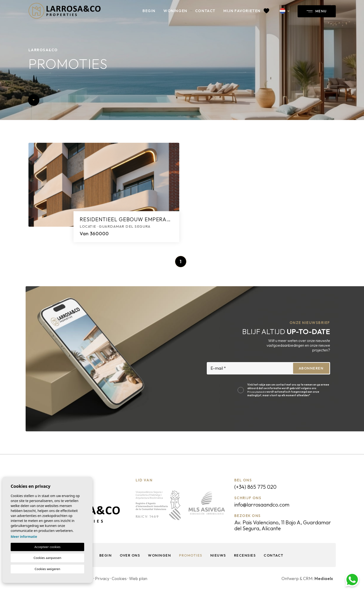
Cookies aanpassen (48, 558)
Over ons (130, 555)
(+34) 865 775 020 (255, 487)
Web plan (138, 578)
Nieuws (218, 555)
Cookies (119, 578)
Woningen (175, 11)
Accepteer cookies (47, 547)
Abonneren (311, 368)
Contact (205, 11)
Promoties (191, 555)
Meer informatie (24, 537)
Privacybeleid (256, 392)
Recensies (245, 555)
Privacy (102, 578)
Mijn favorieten (246, 11)
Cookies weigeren (47, 569)
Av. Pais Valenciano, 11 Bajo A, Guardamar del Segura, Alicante (283, 525)
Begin (149, 11)
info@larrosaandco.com (262, 505)
